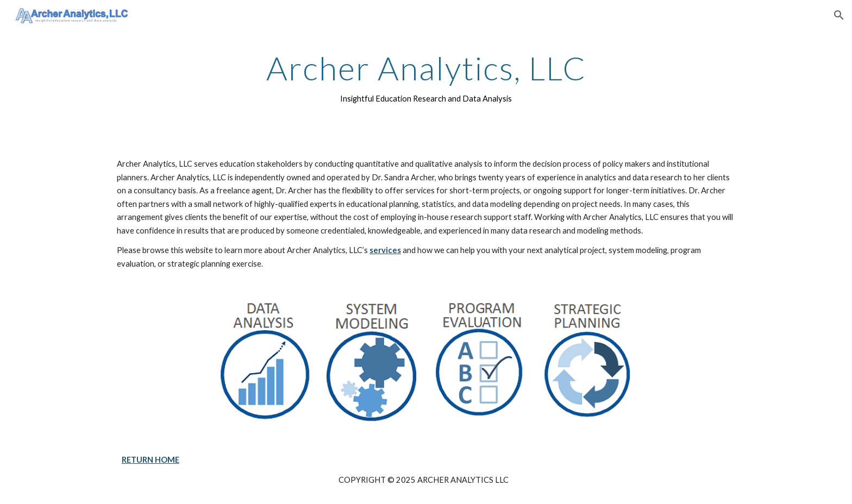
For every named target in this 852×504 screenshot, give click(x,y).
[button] (839, 15)
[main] (426, 78)
